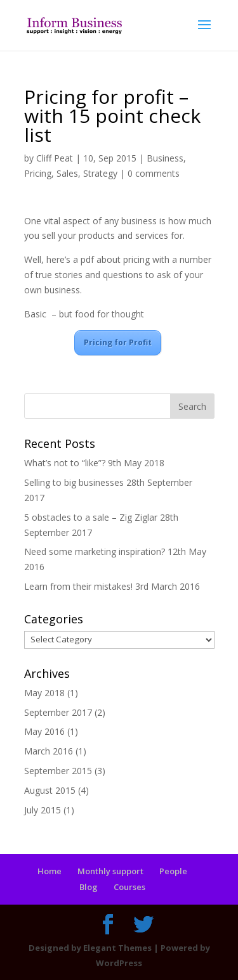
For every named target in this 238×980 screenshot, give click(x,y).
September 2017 (58, 712)
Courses (129, 887)
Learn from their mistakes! (78, 586)
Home (50, 871)
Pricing (38, 173)
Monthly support (110, 871)
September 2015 (58, 771)
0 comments (154, 173)
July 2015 (43, 810)
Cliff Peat (55, 158)
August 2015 (50, 790)
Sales (67, 173)
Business (165, 158)
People (173, 871)
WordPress (119, 963)
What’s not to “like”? (65, 463)
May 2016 (44, 731)
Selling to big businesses (74, 482)
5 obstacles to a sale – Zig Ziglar (91, 517)
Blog (89, 887)
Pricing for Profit (118, 342)
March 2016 (49, 751)
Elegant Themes (117, 948)
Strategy (100, 173)
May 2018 (44, 693)
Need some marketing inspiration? (95, 551)
